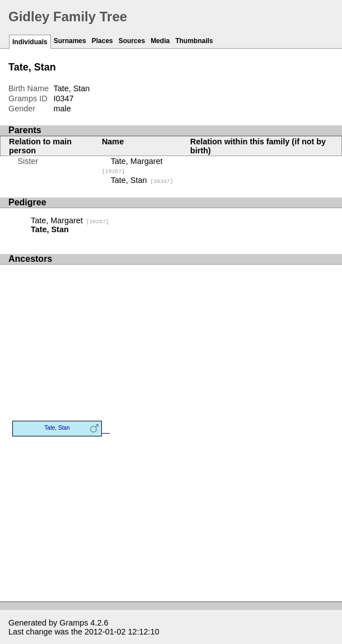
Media (160, 41)
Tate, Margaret (70, 220)
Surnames (70, 41)
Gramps (74, 623)
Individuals (30, 42)
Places (102, 41)
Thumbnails (194, 41)
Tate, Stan (142, 180)
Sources (132, 41)
